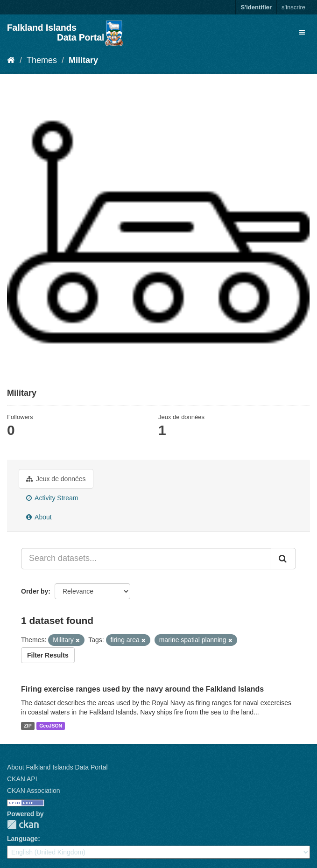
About (39, 517)
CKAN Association (34, 791)
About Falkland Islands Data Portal (57, 767)
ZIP (28, 726)
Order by (35, 591)
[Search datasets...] (146, 559)
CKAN (23, 824)
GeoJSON (51, 726)
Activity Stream (52, 498)
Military (83, 60)
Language (22, 839)
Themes (42, 60)
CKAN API (22, 779)
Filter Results (48, 655)
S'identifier (256, 7)
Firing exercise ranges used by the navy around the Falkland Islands (142, 689)
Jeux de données (56, 479)
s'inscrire (293, 7)
